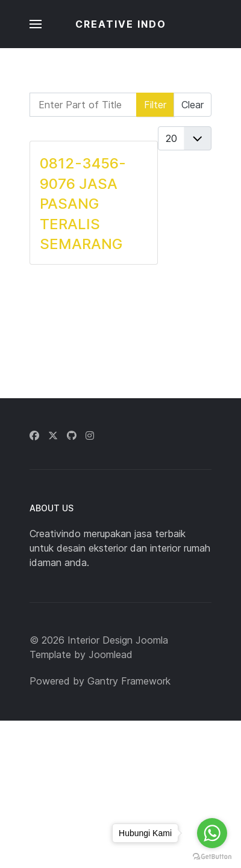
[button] (36, 24)
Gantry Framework (129, 681)
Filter (155, 105)
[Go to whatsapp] (212, 833)
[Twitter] (53, 436)
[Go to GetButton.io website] (212, 856)
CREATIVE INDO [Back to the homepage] (121, 24)
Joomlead (111, 654)
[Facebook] (34, 436)
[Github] (72, 436)
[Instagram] (90, 436)
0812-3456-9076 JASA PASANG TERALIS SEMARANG (83, 204)
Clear (192, 105)
